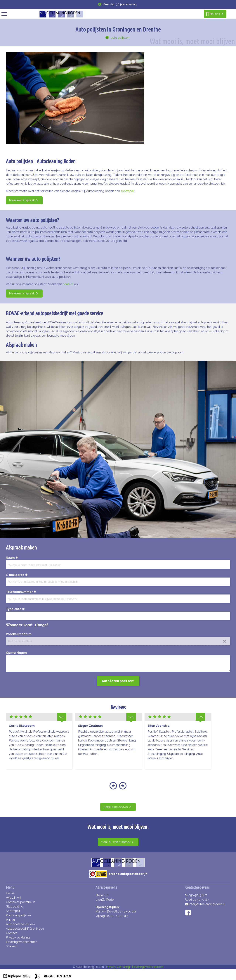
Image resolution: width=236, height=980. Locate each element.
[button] (113, 788)
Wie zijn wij (13, 898)
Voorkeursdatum (19, 634)
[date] (118, 641)
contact (68, 284)
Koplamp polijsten (18, 915)
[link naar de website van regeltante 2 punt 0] (53, 977)
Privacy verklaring (18, 937)
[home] (107, 38)
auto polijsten (120, 38)
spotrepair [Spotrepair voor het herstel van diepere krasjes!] (127, 191)
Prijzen (10, 920)
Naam (10, 558)
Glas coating (14, 906)
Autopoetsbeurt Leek (20, 924)
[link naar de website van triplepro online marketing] (17, 977)
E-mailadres (15, 575)
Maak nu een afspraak (116, 842)
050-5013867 (196, 895)
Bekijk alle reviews (116, 807)
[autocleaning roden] (61, 17)
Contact (11, 933)
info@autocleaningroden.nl (205, 904)
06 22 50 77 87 (197, 900)
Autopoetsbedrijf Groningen (25, 929)
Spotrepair (13, 911)
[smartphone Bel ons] (215, 14)
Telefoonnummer (19, 592)
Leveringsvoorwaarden (22, 942)
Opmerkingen (16, 653)
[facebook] (189, 914)
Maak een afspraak (22, 200)
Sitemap (12, 946)
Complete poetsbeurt (21, 902)
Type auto (14, 609)
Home (10, 893)
